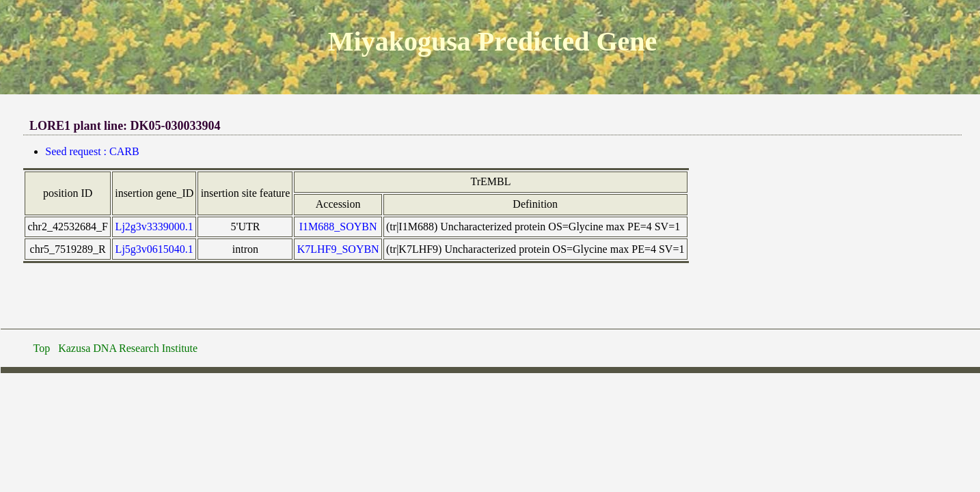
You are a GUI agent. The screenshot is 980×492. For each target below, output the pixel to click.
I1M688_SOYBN (338, 227)
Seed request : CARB (92, 151)
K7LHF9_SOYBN (338, 249)
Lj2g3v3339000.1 (154, 227)
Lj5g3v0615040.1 (154, 249)
